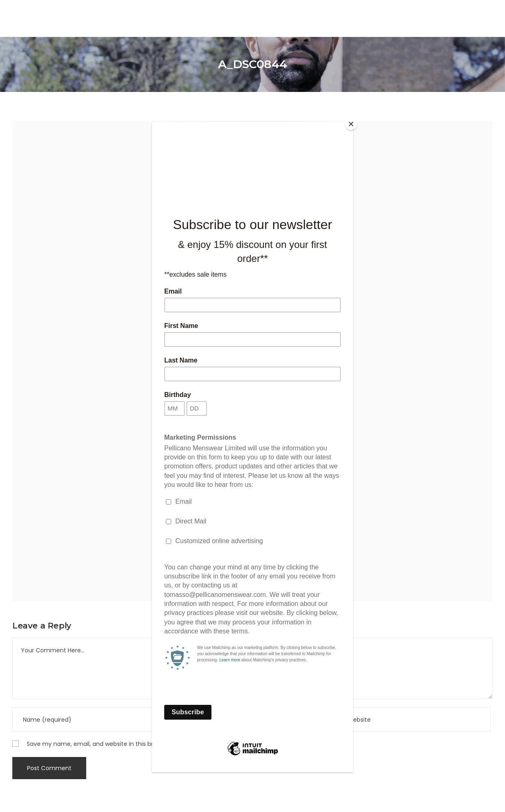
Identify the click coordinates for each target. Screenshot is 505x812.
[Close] (351, 124)
